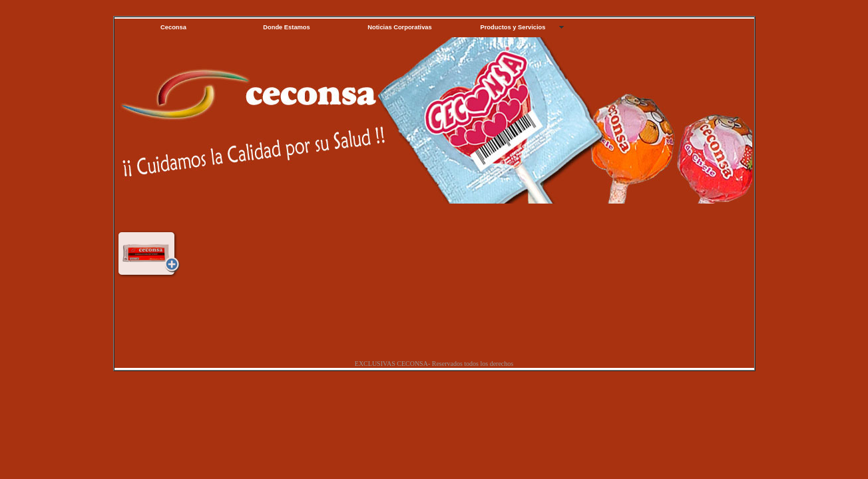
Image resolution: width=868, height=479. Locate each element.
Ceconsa (173, 27)
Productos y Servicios (513, 27)
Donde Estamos (287, 27)
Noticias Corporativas (399, 27)
